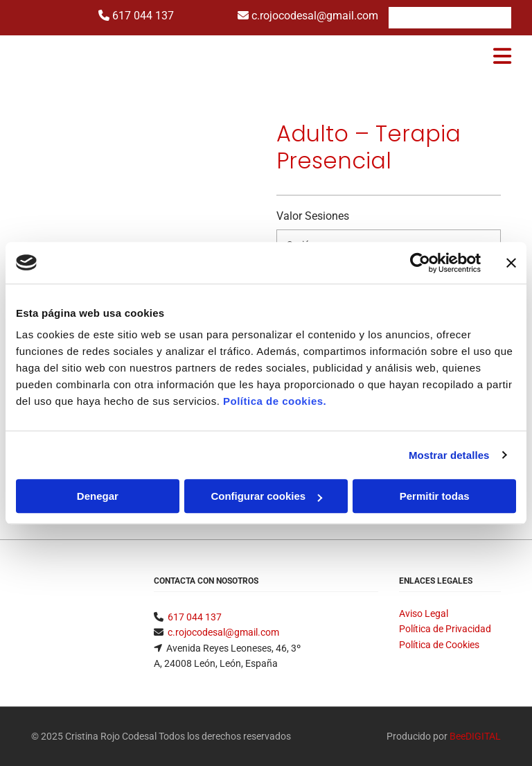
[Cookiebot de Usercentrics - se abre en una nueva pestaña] (420, 263)
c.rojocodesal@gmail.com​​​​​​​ (223, 632)
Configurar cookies (266, 496)
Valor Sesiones (313, 216)
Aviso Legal (424, 613)
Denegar (98, 496)
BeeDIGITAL (475, 736)
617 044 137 (143, 16)
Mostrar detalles (449, 455)
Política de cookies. (275, 401)
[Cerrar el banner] (511, 263)
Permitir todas (435, 496)
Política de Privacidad (445, 629)
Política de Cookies (439, 645)
